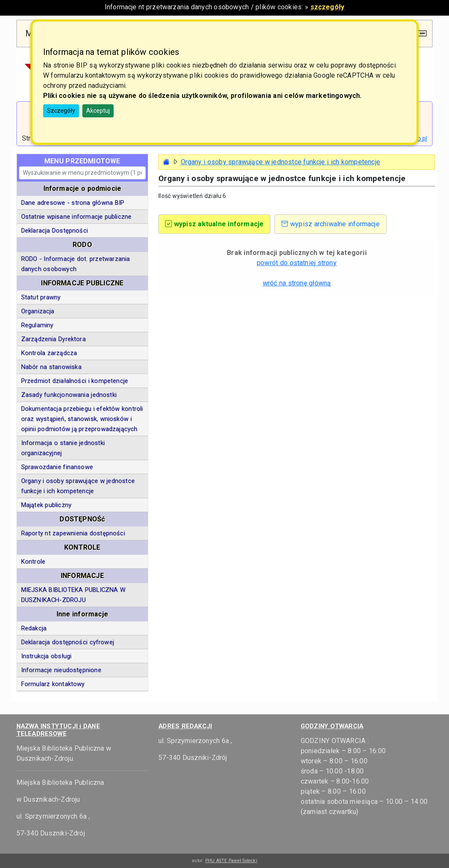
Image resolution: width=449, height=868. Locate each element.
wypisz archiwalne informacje (331, 224)
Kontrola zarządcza (49, 353)
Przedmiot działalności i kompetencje (75, 381)
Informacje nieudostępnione (61, 670)
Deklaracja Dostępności (54, 231)
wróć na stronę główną (297, 283)
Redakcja (34, 628)
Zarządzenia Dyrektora (53, 339)
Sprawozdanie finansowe (57, 467)
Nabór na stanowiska (51, 367)
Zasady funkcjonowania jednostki (69, 395)
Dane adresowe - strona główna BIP (73, 203)
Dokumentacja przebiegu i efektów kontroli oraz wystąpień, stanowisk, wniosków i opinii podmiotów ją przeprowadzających (82, 419)
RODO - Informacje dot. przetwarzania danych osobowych (76, 264)
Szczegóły (61, 111)
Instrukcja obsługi (46, 656)
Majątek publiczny (46, 505)
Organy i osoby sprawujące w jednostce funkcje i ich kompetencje (78, 486)
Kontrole (33, 561)
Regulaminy (37, 325)
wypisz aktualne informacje (214, 224)
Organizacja (38, 311)
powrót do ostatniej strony (297, 263)
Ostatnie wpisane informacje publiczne (76, 217)
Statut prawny (41, 297)
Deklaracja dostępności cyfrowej (68, 642)
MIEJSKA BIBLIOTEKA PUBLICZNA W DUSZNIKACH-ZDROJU (73, 595)
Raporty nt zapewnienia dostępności (73, 533)
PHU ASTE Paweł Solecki (231, 861)
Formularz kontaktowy (53, 684)
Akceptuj (98, 111)
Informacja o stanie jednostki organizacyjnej (63, 448)
